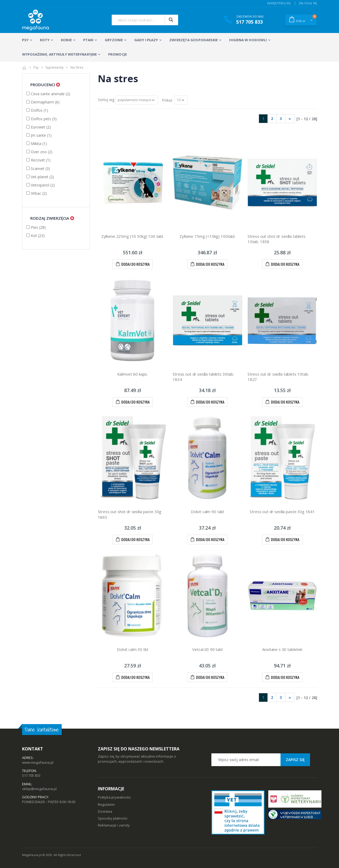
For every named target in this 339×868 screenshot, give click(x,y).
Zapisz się (295, 760)
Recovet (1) (38, 160)
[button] (301, 20)
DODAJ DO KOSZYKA (133, 264)
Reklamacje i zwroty (114, 825)
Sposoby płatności (113, 818)
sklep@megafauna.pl (39, 789)
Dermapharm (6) (43, 102)
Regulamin (106, 804)
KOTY (45, 40)
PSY (25, 40)
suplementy (55, 67)
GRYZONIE (114, 40)
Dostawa (105, 811)
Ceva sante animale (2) (48, 94)
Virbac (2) (37, 193)
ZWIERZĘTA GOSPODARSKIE (194, 40)
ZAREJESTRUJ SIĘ (279, 3)
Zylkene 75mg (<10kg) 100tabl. (207, 236)
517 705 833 (31, 775)
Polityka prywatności (114, 797)
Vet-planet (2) (40, 177)
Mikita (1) (37, 144)
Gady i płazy (146, 40)
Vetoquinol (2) (41, 185)
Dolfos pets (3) (41, 119)
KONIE (66, 40)
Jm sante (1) (39, 135)
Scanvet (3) (38, 169)
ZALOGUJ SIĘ (308, 3)
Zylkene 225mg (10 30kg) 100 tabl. (133, 236)
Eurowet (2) (39, 127)
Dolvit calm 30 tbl (132, 649)
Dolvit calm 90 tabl (207, 512)
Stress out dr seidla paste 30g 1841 (282, 512)
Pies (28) (36, 227)
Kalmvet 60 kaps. (133, 374)
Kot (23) (35, 236)
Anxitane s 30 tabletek (282, 649)
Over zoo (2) (39, 152)
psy (36, 67)
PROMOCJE (118, 54)
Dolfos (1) (37, 110)
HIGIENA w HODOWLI (248, 40)
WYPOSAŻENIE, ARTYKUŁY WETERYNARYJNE (60, 54)
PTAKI (88, 40)
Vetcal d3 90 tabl (207, 649)
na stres (77, 67)
